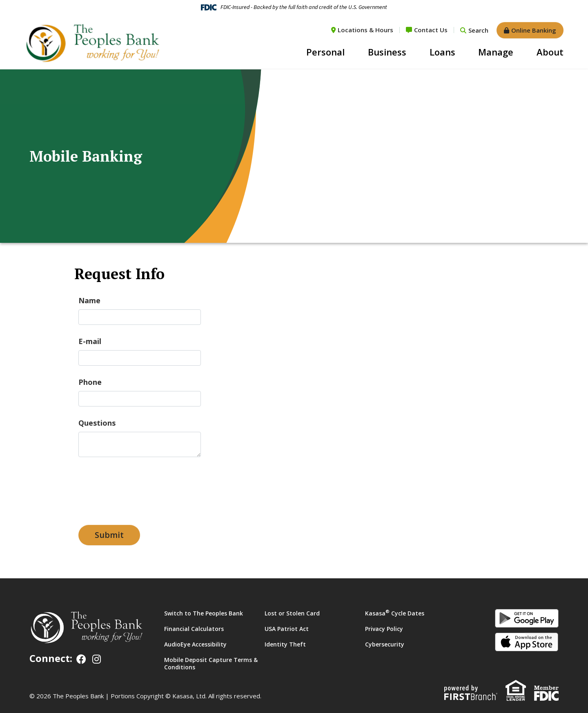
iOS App (527, 642)
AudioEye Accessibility (195, 644)
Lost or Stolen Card (292, 613)
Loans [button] (442, 52)
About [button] (550, 52)
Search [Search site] (478, 30)
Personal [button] (325, 52)
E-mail (90, 341)
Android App (527, 618)
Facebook (81, 659)
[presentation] (140, 487)
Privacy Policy (384, 629)
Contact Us (431, 30)
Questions (97, 423)
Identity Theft (285, 644)
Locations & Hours (365, 30)
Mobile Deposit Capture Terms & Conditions (211, 663)
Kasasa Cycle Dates (395, 613)
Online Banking (534, 30)
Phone (90, 382)
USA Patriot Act (287, 629)
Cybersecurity (385, 644)
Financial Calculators (194, 629)
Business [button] (387, 52)
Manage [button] (496, 52)
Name (89, 300)
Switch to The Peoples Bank (204, 613)
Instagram (97, 659)
